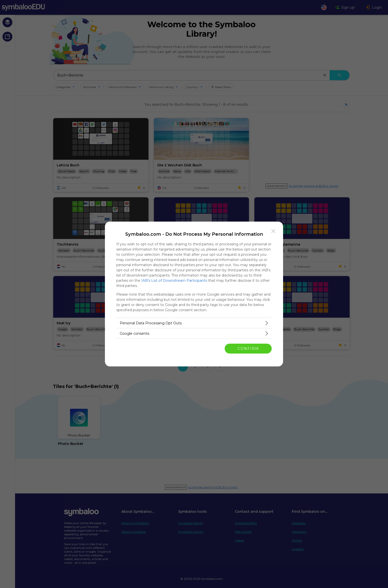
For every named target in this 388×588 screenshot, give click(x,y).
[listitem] (194, 323)
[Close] (273, 231)
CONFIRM (248, 349)
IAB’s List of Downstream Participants (174, 281)
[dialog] (194, 294)
